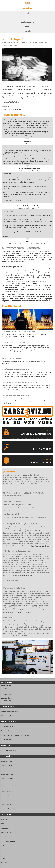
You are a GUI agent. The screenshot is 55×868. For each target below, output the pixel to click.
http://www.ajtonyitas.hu (26, 575)
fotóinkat (14, 90)
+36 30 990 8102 (6, 695)
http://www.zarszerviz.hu (40, 546)
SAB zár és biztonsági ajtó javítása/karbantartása (15, 735)
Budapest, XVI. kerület (7, 804)
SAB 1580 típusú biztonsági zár (10, 750)
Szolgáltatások (27, 22)
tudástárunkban (36, 90)
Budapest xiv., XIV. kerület (8, 800)
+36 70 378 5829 (6, 701)
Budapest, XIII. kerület (7, 796)
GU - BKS (4, 858)
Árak (27, 18)
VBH (2, 850)
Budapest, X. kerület (7, 787)
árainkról (34, 87)
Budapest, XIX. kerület (7, 809)
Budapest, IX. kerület (7, 783)
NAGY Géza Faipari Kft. (8, 832)
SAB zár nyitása (6, 731)
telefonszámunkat (8, 93)
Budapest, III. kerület (7, 765)
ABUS (3, 824)
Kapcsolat (28, 31)
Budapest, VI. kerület (7, 770)
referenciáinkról (44, 87)
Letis (27, 13)
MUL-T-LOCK (5, 828)
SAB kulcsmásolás (6, 740)
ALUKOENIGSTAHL (6, 854)
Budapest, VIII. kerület (7, 778)
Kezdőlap (27, 8)
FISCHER (3, 837)
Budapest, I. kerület (7, 761)
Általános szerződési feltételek (10, 712)
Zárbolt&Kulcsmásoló (7, 863)
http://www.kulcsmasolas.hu (24, 613)
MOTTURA (4, 819)
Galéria (27, 27)
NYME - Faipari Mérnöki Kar (9, 841)
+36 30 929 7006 (6, 689)
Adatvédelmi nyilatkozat (8, 716)
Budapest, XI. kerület (7, 791)
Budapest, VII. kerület (7, 774)
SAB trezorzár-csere (7, 727)
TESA (3, 845)
